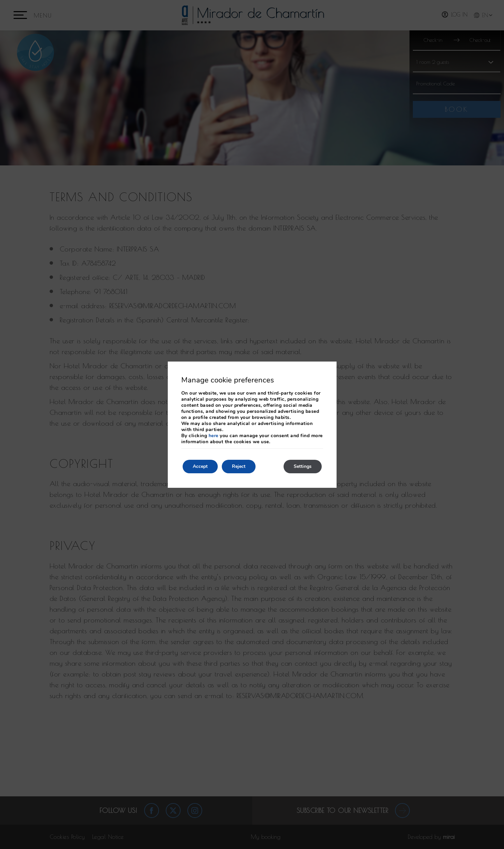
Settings (303, 466)
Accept (200, 466)
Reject (239, 466)
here (214, 436)
